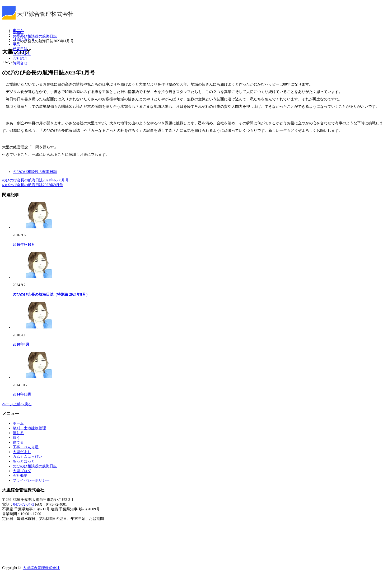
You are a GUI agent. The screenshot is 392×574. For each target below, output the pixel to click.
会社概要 (20, 476)
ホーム (18, 30)
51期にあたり (24, 39)
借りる (18, 433)
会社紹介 (20, 58)
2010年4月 (21, 344)
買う (16, 438)
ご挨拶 (18, 35)
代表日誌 (20, 49)
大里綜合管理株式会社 (41, 568)
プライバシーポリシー (31, 480)
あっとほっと (24, 461)
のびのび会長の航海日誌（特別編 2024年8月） (51, 295)
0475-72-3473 (24, 504)
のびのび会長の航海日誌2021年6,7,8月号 (35, 180)
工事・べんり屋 (26, 447)
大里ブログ (22, 471)
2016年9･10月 (24, 245)
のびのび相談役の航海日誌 (35, 172)
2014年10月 (22, 394)
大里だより (22, 54)
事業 (16, 44)
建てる (18, 442)
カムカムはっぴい (27, 457)
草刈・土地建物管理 (29, 428)
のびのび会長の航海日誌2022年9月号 (33, 185)
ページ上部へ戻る (17, 404)
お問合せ (20, 63)
